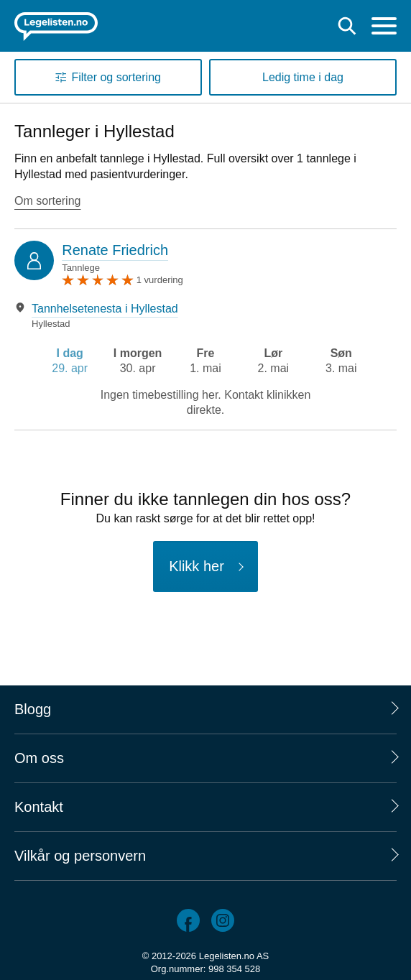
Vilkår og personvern (80, 856)
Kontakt (39, 807)
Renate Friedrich (115, 250)
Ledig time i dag (303, 77)
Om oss (39, 758)
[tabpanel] (205, 316)
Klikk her (197, 566)
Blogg (33, 709)
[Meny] (384, 28)
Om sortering (47, 201)
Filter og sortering (116, 77)
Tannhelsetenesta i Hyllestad (105, 309)
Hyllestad (51, 324)
